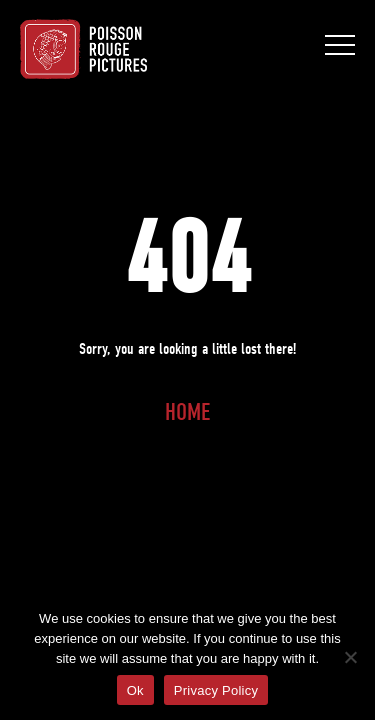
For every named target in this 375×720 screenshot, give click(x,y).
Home (187, 412)
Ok (135, 690)
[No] (350, 657)
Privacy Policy (216, 690)
